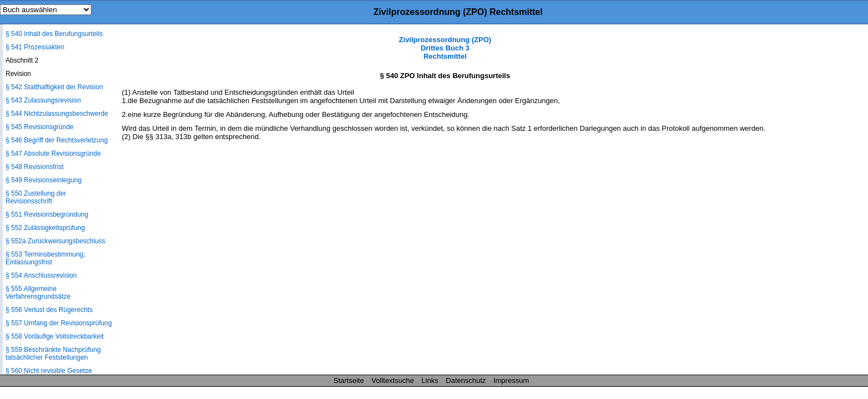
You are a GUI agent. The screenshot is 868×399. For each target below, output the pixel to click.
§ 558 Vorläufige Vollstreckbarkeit (55, 336)
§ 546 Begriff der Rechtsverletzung (57, 140)
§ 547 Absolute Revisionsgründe (53, 154)
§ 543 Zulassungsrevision (43, 100)
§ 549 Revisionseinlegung (43, 180)
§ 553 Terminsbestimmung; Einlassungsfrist (45, 258)
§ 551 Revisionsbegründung (47, 214)
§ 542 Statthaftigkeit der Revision (54, 87)
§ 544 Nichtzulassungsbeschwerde (57, 114)
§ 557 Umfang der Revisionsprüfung (59, 323)
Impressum (511, 380)
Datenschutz (466, 380)
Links (430, 380)
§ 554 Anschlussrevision (41, 275)
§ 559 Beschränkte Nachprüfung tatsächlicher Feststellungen (53, 354)
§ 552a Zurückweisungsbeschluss (55, 241)
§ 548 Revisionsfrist (35, 167)
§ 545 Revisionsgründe (40, 127)
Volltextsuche (393, 380)
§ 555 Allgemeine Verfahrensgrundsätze (38, 293)
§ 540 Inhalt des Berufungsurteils (54, 34)
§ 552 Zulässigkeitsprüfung (45, 228)
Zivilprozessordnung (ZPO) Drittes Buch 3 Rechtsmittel (445, 48)
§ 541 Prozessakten (35, 47)
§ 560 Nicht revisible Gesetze (49, 371)
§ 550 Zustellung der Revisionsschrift (36, 197)
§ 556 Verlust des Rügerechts (49, 310)
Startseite (349, 380)
